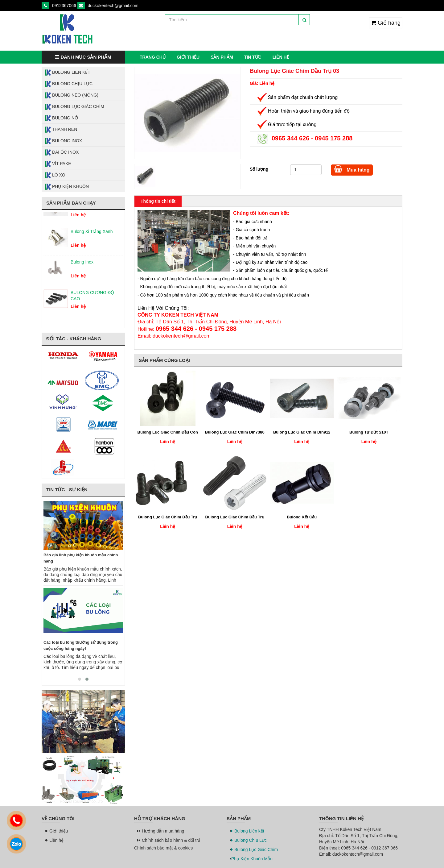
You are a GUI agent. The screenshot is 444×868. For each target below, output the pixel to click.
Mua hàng (352, 169)
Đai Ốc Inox (62, 152)
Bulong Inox (63, 141)
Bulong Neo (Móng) (72, 95)
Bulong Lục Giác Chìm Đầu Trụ (235, 517)
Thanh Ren (61, 130)
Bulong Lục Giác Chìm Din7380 (235, 432)
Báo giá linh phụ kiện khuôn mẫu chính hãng (81, 558)
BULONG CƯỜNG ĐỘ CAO (92, 299)
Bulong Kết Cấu (302, 517)
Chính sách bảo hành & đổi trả (170, 840)
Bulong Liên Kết (68, 73)
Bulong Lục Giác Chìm (74, 107)
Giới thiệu (188, 57)
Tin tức (253, 57)
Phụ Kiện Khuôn (67, 187)
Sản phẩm (222, 57)
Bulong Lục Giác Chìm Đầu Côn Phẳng (168, 433)
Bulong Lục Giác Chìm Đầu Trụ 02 (168, 517)
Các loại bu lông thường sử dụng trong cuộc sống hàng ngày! (81, 645)
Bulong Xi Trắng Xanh (92, 235)
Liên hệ (281, 57)
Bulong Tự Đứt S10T (369, 432)
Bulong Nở (61, 118)
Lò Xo (55, 175)
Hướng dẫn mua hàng (161, 831)
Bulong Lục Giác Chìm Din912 (302, 432)
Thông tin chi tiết (158, 201)
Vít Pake (58, 164)
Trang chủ (153, 57)
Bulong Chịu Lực (69, 84)
